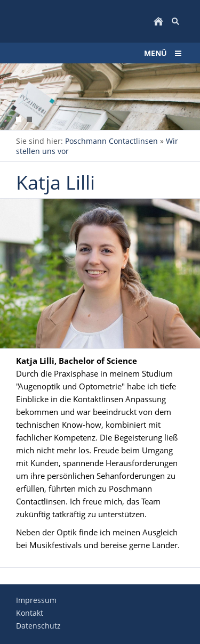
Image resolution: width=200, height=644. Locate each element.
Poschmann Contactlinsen (111, 141)
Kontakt (30, 613)
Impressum (36, 600)
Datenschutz (38, 626)
